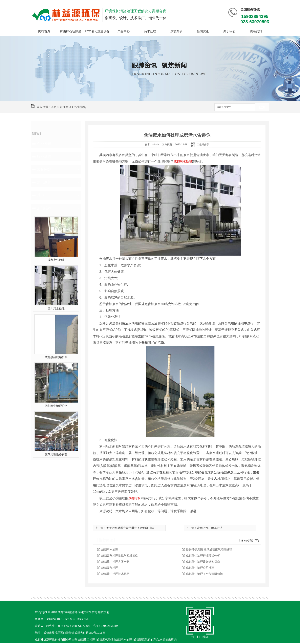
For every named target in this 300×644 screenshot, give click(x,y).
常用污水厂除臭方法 (210, 528)
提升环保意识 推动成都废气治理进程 (209, 550)
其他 (41, 195)
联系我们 (256, 31)
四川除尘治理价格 (56, 406)
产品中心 (124, 31)
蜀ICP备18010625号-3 (60, 619)
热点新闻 (44, 182)
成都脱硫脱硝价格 (56, 357)
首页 (54, 107)
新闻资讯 (203, 31)
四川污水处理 (56, 308)
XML (87, 619)
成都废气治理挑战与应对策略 (120, 556)
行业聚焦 (80, 107)
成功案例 (176, 31)
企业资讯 (44, 144)
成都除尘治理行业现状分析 (203, 556)
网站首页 (44, 31)
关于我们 (229, 31)
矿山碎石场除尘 (71, 31)
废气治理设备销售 (56, 454)
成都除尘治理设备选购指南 (203, 562)
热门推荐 (44, 208)
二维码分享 (203, 145)
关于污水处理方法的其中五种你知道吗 (130, 528)
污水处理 (150, 31)
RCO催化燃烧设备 (97, 31)
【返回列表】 (246, 540)
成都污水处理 (110, 550)
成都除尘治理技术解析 (115, 574)
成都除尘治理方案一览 (115, 562)
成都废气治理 (56, 260)
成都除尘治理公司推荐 (200, 568)
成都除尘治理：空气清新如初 (204, 574)
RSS (80, 619)
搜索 (262, 107)
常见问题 (44, 169)
